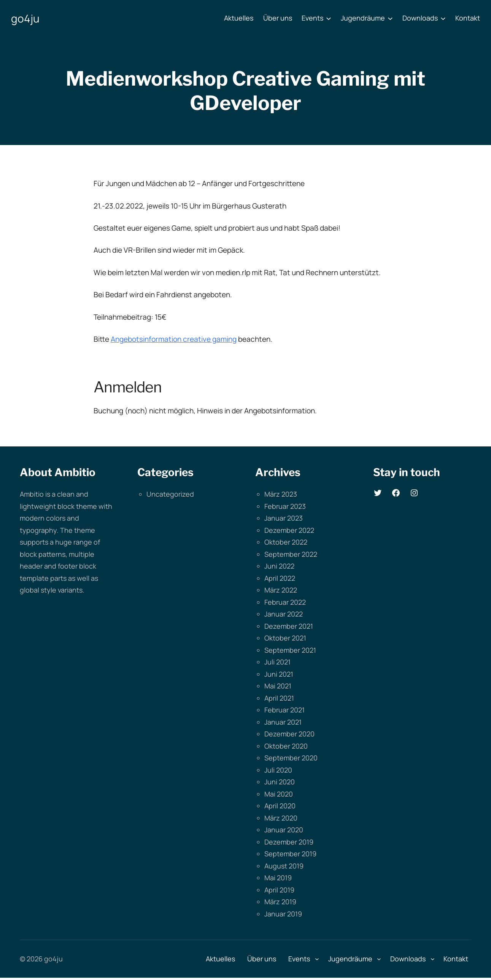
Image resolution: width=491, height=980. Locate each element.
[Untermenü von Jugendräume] (390, 18)
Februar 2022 (285, 602)
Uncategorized (170, 494)
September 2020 (291, 758)
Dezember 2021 (289, 626)
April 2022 (280, 578)
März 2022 (281, 590)
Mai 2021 (278, 686)
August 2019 (284, 866)
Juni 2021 (279, 674)
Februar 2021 (284, 710)
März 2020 (281, 818)
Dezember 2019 (289, 842)
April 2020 (280, 806)
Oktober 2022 (286, 542)
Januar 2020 (284, 830)
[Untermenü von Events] (329, 18)
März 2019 (280, 902)
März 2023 (281, 494)
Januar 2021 (283, 722)
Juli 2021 (277, 662)
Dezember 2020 (289, 734)
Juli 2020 (278, 770)
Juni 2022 (279, 566)
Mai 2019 (278, 878)
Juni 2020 (280, 782)
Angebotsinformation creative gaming (174, 339)
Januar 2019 (283, 914)
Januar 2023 (284, 518)
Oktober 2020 (286, 746)
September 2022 (291, 554)
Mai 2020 (279, 794)
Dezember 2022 (289, 530)
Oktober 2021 (285, 638)
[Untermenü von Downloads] (443, 18)
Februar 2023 (285, 506)
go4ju (25, 18)
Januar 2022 (284, 614)
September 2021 (290, 650)
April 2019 (279, 890)
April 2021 (279, 698)
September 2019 (290, 854)
